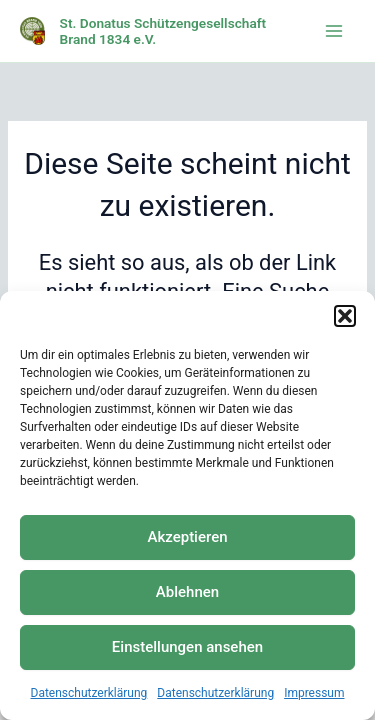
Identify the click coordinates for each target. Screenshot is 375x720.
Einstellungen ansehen (187, 647)
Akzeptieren (187, 537)
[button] (345, 316)
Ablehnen (187, 592)
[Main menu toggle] (334, 31)
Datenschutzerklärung (89, 693)
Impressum (314, 693)
